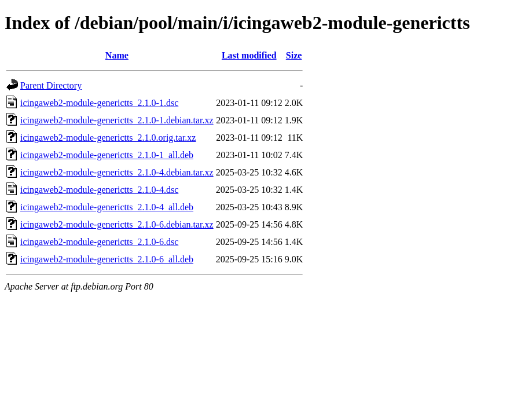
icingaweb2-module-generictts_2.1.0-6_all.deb (107, 259)
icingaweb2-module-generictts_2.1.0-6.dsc (99, 242)
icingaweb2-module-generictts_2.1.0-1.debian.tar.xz (117, 120)
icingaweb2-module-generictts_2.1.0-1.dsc (99, 103)
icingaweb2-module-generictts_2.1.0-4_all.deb (107, 207)
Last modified (249, 55)
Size (294, 55)
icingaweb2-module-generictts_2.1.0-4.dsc (99, 190)
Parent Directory (51, 85)
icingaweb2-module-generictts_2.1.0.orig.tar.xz (108, 138)
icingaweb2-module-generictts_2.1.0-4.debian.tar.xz (117, 172)
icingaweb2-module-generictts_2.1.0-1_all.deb (107, 155)
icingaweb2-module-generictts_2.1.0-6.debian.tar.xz (117, 224)
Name (117, 55)
